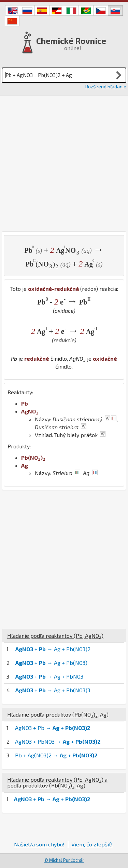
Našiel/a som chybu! (39, 844)
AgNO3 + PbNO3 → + (58, 741)
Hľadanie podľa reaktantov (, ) (55, 636)
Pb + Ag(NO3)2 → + (56, 755)
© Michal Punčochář (64, 860)
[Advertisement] (64, 164)
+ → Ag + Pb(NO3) (51, 663)
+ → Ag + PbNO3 (49, 676)
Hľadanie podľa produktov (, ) (58, 714)
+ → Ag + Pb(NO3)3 (53, 690)
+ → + (52, 799)
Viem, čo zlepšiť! (92, 844)
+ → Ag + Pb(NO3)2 (53, 649)
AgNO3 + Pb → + (53, 728)
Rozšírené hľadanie (106, 86)
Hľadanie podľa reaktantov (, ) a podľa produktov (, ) (57, 783)
